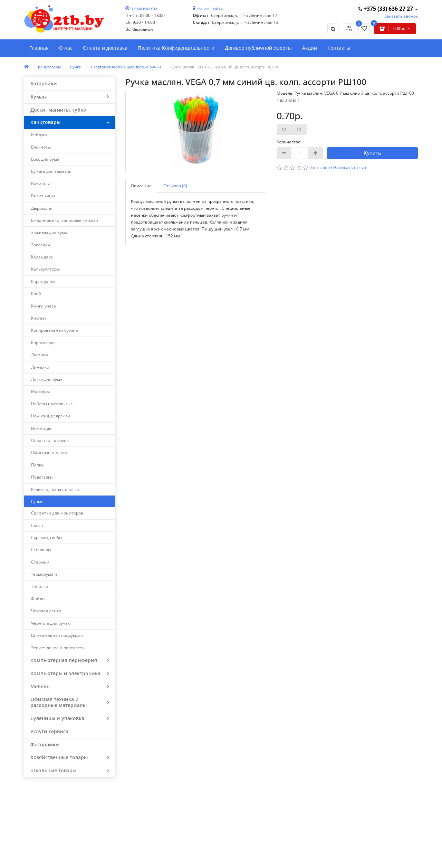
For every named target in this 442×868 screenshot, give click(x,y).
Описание (141, 186)
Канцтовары (49, 67)
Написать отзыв (350, 167)
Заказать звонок (401, 16)
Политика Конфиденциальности (176, 48)
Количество (289, 142)
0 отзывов (320, 167)
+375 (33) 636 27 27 (386, 9)
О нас (66, 48)
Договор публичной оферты (258, 48)
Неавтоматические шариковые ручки (126, 67)
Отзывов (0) (175, 186)
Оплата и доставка (105, 48)
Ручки (76, 67)
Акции (310, 48)
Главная (39, 48)
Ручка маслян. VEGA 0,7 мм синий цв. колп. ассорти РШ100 (225, 67)
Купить (372, 153)
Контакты (339, 48)
